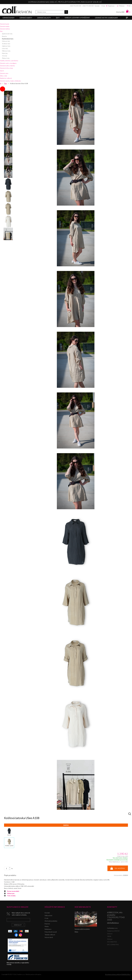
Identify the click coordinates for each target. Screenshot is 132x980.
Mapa (76, 932)
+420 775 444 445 (88, 6)
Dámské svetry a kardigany (8, 63)
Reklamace (48, 929)
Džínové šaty (6, 41)
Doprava (47, 924)
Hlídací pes (11, 893)
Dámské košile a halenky (7, 66)
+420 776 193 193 (75, 6)
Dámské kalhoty (5, 29)
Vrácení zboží (49, 937)
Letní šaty (5, 48)
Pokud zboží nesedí (51, 932)
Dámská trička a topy (6, 68)
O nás (103, 6)
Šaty (1, 31)
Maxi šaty (5, 53)
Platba (47, 926)
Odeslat (18, 925)
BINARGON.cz (126, 974)
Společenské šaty (7, 34)
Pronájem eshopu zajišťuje (113, 974)
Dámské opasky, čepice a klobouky (10, 81)
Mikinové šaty (6, 51)
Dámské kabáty (5, 26)
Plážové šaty (6, 58)
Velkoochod (48, 915)
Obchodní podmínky (51, 921)
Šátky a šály (4, 76)
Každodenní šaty (8, 39)
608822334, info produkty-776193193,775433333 (116, 916)
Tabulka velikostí (50, 935)
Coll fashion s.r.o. (17, 10)
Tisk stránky (11, 896)
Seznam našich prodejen (82, 929)
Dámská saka (4, 73)
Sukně (2, 71)
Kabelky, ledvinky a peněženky (9, 61)
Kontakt (97, 6)
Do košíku (120, 868)
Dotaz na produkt (13, 891)
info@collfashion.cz (113, 923)
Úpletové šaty (6, 46)
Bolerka (4, 36)
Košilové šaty (6, 44)
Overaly (5, 56)
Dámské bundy (5, 24)
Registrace (111, 6)
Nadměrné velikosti (6, 78)
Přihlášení (122, 6)
